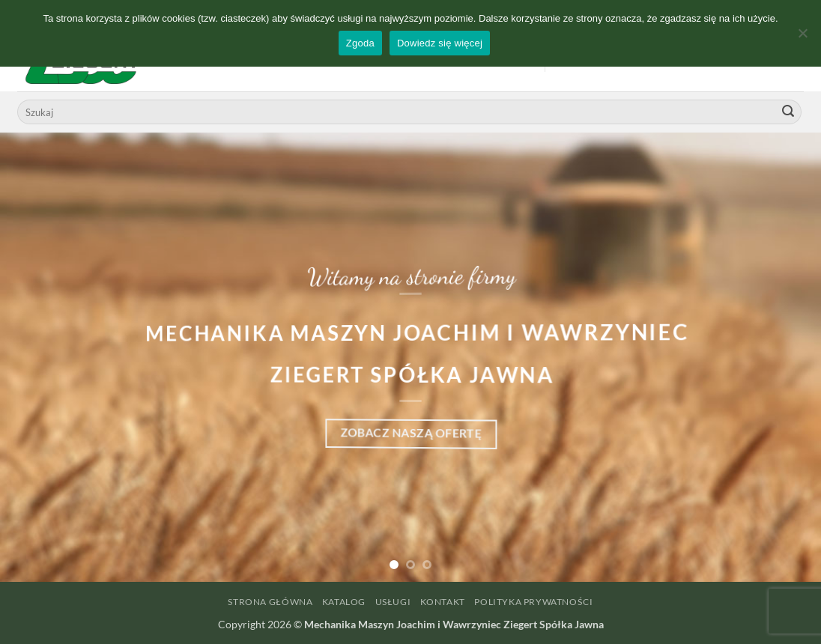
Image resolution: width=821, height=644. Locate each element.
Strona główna (270, 602)
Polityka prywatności (533, 602)
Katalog (344, 602)
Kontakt (443, 602)
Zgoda (360, 43)
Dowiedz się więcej (440, 43)
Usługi (393, 602)
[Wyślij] (788, 112)
